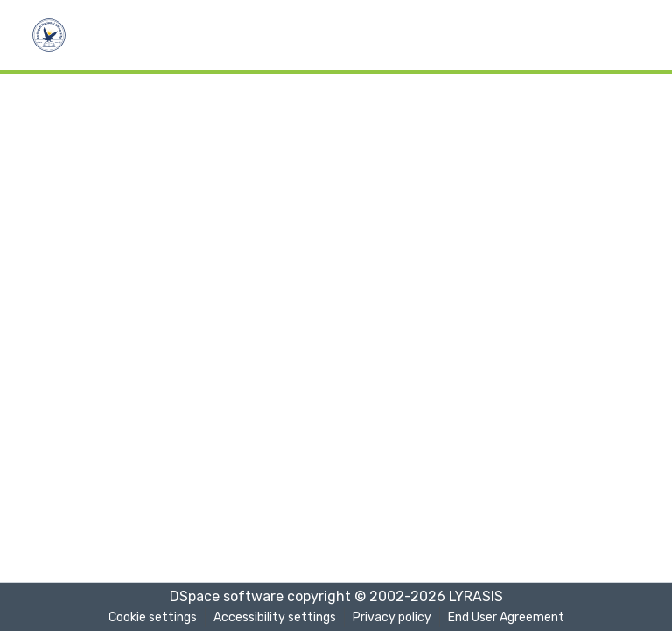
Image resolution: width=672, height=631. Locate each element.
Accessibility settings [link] (275, 617)
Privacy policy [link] (392, 617)
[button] (49, 35)
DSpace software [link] (227, 596)
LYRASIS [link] (476, 596)
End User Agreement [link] (506, 617)
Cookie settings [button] (153, 617)
